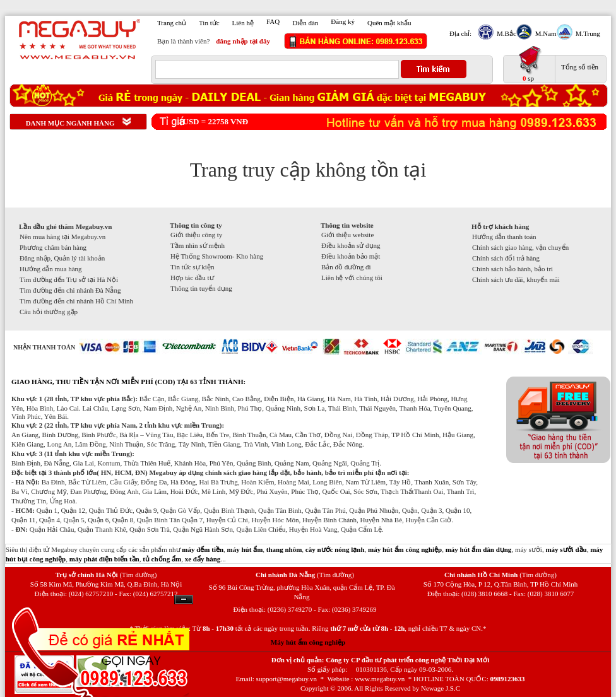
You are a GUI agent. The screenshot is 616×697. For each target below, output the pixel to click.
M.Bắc (505, 33)
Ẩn (184, 600)
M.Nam (544, 33)
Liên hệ (243, 23)
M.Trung (586, 33)
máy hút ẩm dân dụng (479, 549)
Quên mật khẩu (389, 23)
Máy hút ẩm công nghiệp (308, 642)
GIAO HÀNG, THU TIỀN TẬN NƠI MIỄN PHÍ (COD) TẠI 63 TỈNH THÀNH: (128, 382)
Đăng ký (343, 21)
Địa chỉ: (460, 33)
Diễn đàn (305, 23)
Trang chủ (172, 23)
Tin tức (209, 23)
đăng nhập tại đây (243, 41)
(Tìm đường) (138, 575)
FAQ (273, 21)
